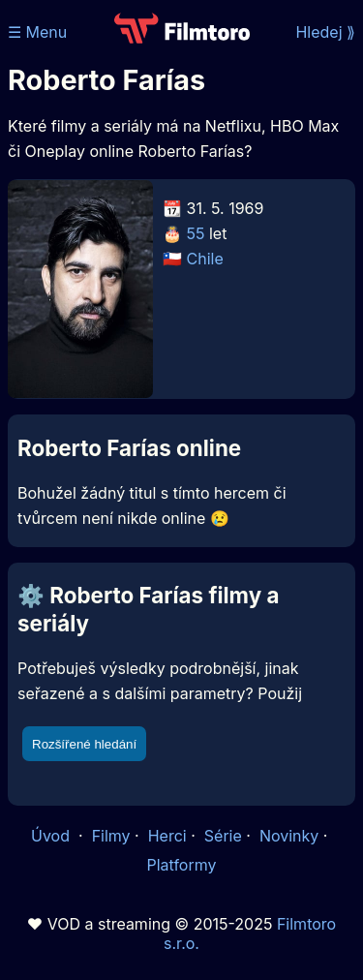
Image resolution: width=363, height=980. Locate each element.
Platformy (181, 865)
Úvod (52, 836)
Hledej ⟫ (325, 32)
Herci (167, 836)
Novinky (289, 836)
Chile (205, 259)
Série (223, 836)
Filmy (111, 836)
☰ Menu (37, 32)
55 (196, 233)
